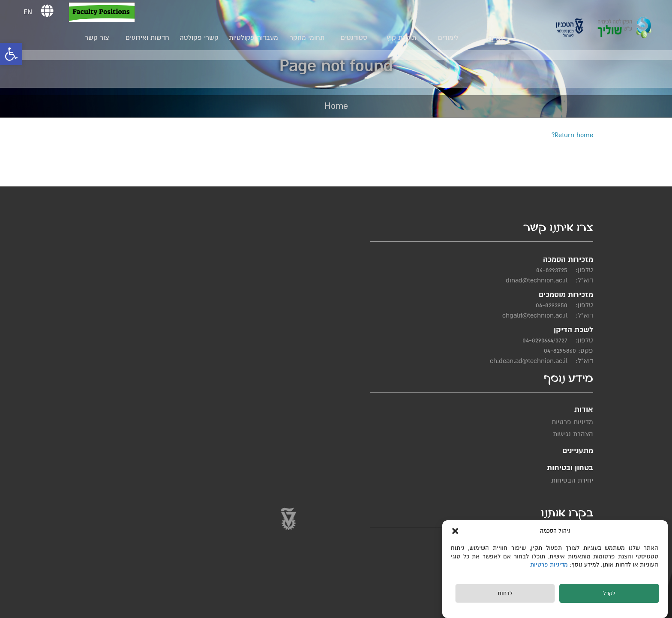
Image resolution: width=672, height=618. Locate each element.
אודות (498, 38)
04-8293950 (558, 317)
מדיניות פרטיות (551, 565)
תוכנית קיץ (403, 38)
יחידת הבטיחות (352, 300)
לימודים (451, 38)
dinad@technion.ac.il (543, 292)
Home (336, 106)
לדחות (505, 594)
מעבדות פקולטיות (256, 38)
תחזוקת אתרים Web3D (215, 608)
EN (30, 12)
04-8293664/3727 (551, 352)
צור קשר (99, 38)
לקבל (609, 594)
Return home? (572, 135)
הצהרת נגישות (419, 295)
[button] (11, 54)
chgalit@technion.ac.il (541, 327)
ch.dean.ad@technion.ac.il (535, 372)
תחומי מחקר (309, 38)
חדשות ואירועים (150, 38)
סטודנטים (357, 38)
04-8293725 (558, 282)
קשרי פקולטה (202, 38)
